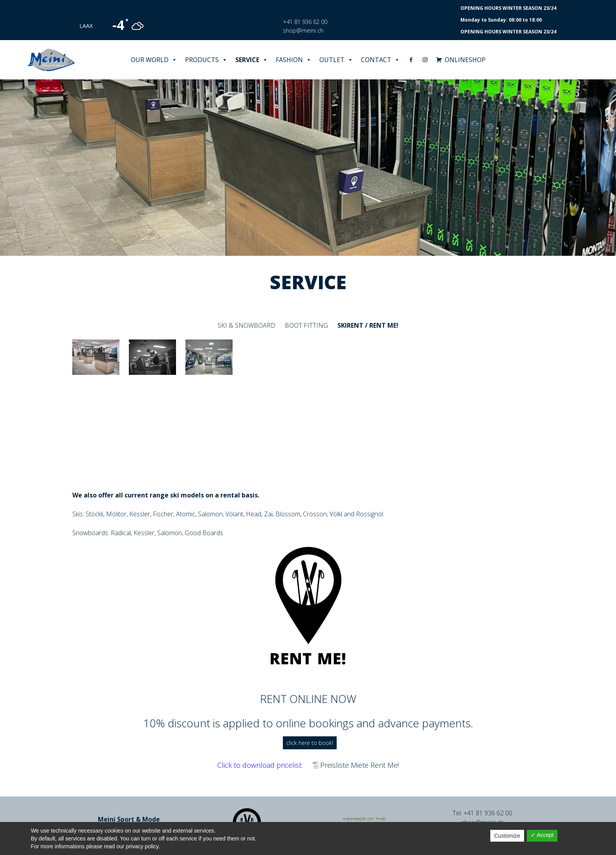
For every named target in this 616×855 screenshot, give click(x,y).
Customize (507, 836)
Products (206, 60)
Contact (380, 60)
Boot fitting (306, 325)
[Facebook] (411, 60)
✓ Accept (542, 835)
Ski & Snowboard (247, 325)
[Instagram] (425, 60)
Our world (154, 60)
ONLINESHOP (465, 60)
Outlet (336, 60)
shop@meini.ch (303, 30)
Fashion (294, 60)
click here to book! (310, 743)
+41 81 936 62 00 (305, 22)
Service (252, 60)
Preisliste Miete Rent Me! (359, 765)
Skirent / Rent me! (368, 325)
